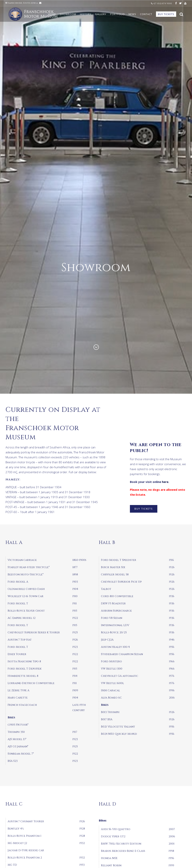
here (165, 482)
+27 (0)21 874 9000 (162, 4)
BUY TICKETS (144, 509)
